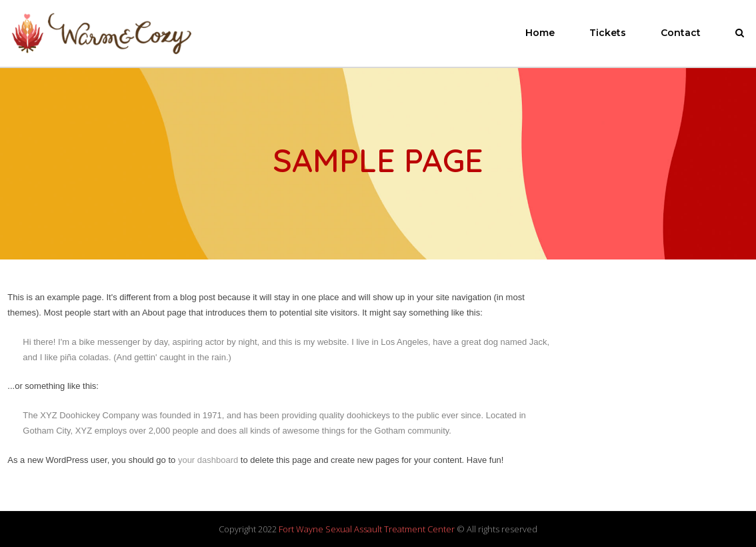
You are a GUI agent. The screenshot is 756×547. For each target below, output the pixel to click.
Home (540, 33)
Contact (681, 33)
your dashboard (208, 460)
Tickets (608, 33)
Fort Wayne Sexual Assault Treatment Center (367, 529)
